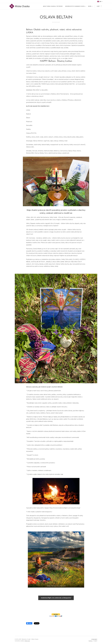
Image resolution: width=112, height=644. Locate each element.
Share (29, 623)
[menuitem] (53, 6)
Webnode (27, 641)
